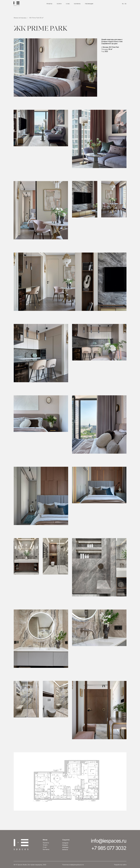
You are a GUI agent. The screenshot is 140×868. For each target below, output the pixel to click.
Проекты (46, 843)
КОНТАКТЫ (77, 4)
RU (123, 4)
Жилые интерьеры (20, 18)
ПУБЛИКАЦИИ (89, 4)
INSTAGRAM (65, 843)
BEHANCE (65, 849)
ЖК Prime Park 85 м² (36, 18)
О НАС (68, 4)
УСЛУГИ (59, 4)
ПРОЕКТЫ (49, 4)
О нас (45, 847)
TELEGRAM (65, 845)
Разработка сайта (120, 865)
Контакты (46, 849)
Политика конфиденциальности (73, 865)
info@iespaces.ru (108, 841)
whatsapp (65, 847)
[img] (17, 4)
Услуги (45, 845)
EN (126, 4)
